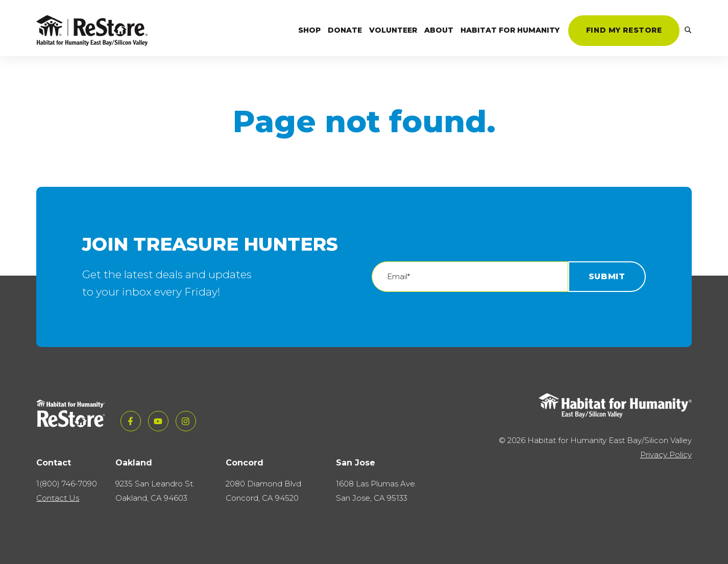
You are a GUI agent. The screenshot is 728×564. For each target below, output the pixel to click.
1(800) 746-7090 (67, 484)
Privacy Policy (666, 455)
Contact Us (58, 498)
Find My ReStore (624, 30)
